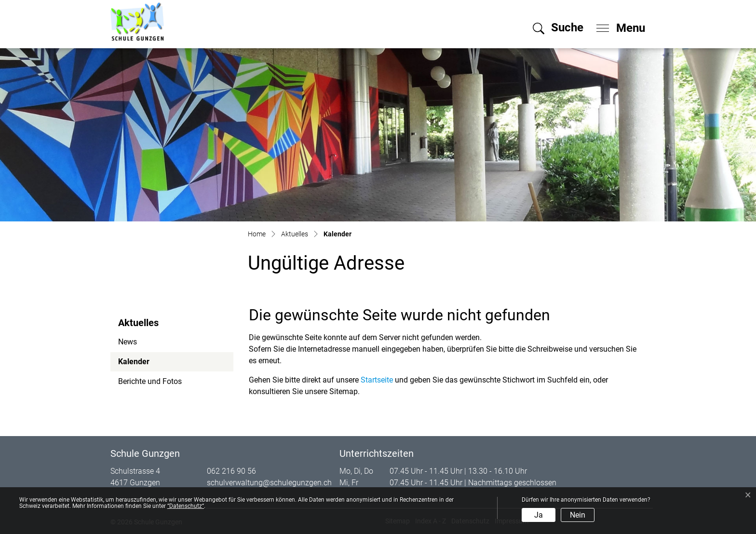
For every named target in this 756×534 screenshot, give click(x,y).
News (128, 342)
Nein (578, 515)
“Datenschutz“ (186, 506)
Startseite (377, 380)
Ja (539, 515)
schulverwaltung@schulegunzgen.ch (269, 483)
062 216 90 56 (231, 471)
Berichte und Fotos (150, 381)
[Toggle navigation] (618, 26)
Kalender (144, 364)
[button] (558, 27)
